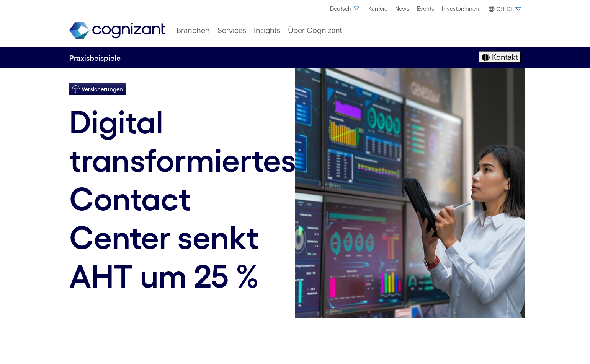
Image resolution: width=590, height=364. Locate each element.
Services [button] (232, 30)
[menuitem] (345, 9)
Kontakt (504, 57)
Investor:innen (460, 9)
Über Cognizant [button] (315, 30)
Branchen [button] (193, 30)
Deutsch (345, 9)
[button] (504, 9)
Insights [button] (267, 30)
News (402, 9)
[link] (117, 30)
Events (426, 9)
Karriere (378, 9)
